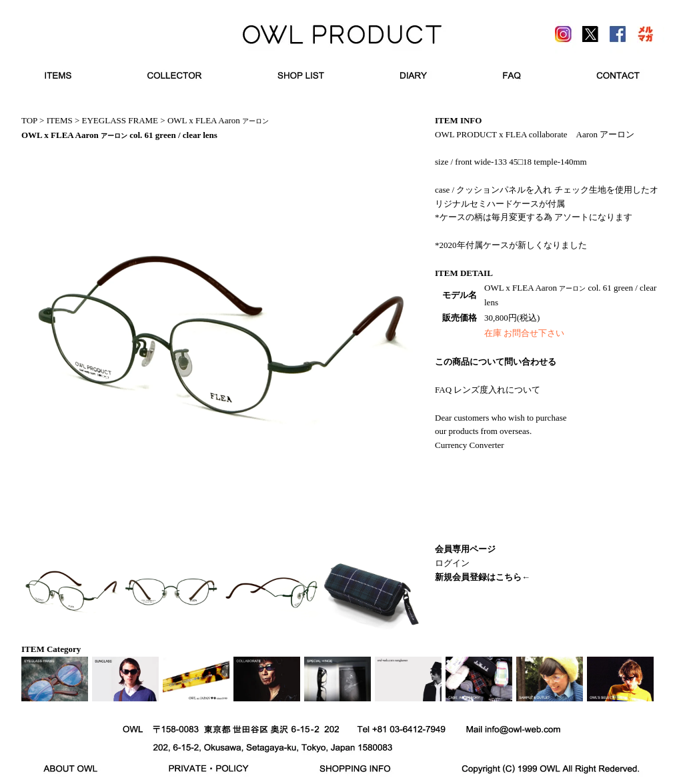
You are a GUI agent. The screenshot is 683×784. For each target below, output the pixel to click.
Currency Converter (470, 445)
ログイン (452, 563)
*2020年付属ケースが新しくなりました (511, 245)
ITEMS (60, 120)
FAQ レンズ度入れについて (488, 390)
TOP (29, 120)
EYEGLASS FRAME (120, 120)
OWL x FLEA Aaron (218, 120)
